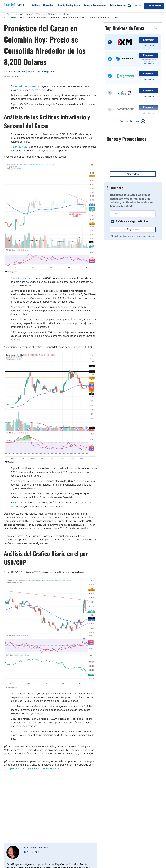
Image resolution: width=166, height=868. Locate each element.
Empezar (148, 40)
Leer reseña (148, 45)
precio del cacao (23, 278)
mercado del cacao (24, 86)
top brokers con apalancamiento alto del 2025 (34, 768)
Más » (157, 28)
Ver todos (133, 174)
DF (5, 17)
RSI (15, 502)
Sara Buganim (41, 847)
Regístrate (133, 229)
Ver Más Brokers (130, 121)
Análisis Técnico (16, 17)
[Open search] (130, 6)
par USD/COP (21, 147)
